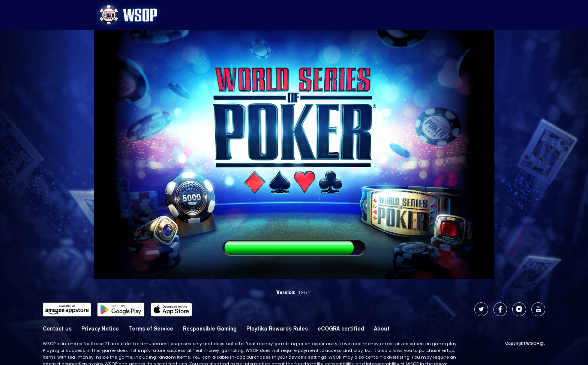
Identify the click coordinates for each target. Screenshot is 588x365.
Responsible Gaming (210, 328)
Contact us (57, 328)
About (382, 328)
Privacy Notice (100, 328)
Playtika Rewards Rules (277, 328)
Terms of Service (151, 328)
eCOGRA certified (341, 328)
